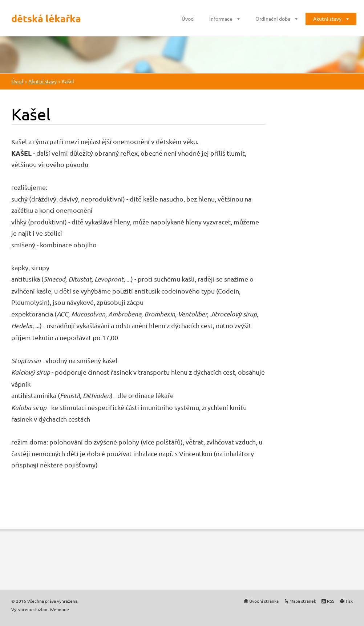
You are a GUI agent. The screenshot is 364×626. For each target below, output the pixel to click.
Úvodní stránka (264, 601)
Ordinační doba (273, 19)
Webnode (59, 609)
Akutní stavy (327, 19)
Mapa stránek (303, 601)
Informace (221, 19)
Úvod (188, 19)
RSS (331, 601)
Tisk (349, 601)
